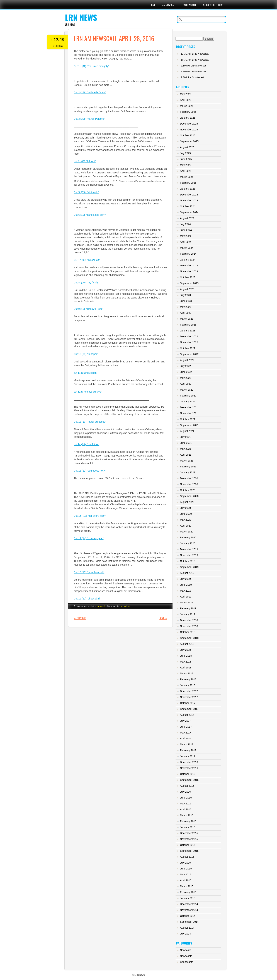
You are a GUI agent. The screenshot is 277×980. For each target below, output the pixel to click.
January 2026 (188, 118)
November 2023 (189, 271)
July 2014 (185, 934)
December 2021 (189, 407)
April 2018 (186, 668)
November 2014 (189, 910)
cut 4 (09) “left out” (85, 161)
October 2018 (188, 632)
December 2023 (189, 266)
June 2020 (186, 514)
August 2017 (187, 715)
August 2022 (187, 360)
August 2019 (187, 573)
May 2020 (185, 520)
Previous (80, 618)
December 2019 (189, 549)
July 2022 (185, 366)
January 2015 (188, 898)
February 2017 (188, 750)
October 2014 (188, 916)
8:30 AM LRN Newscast (194, 71)
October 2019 (188, 561)
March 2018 (187, 673)
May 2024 (185, 236)
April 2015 (186, 880)
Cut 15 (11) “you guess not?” (90, 471)
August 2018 (187, 644)
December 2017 (189, 691)
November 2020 (189, 484)
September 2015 (189, 851)
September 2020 (189, 496)
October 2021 (188, 419)
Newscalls (101, 606)
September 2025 (189, 141)
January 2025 (188, 189)
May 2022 (185, 378)
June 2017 (186, 727)
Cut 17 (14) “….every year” (89, 538)
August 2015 (187, 857)
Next (163, 618)
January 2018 (188, 685)
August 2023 (187, 289)
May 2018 (185, 662)
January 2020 (188, 543)
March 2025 (187, 177)
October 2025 (188, 135)
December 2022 (189, 336)
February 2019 (188, 608)
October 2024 (188, 206)
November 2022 (189, 342)
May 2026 (185, 94)
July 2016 (185, 792)
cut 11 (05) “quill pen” (86, 373)
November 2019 (189, 555)
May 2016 (185, 804)
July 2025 (185, 153)
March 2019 (187, 603)
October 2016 (188, 774)
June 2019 (186, 585)
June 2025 (186, 159)
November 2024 (189, 200)
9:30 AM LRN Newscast (194, 66)
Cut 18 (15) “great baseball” (89, 572)
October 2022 (188, 348)
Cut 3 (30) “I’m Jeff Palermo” (89, 119)
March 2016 (187, 815)
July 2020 (185, 508)
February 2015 (188, 892)
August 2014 (187, 928)
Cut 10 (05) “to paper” (86, 354)
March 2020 (187, 532)
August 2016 (187, 786)
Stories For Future (213, 5)
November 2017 (189, 697)
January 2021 (188, 472)
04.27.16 (58, 39)
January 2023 (188, 331)
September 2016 (189, 780)
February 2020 (188, 537)
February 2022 (188, 396)
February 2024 (188, 254)
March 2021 (187, 461)
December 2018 (189, 620)
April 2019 (186, 597)
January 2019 (188, 614)
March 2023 (187, 319)
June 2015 (186, 869)
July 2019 (185, 579)
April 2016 (186, 809)
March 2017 (187, 744)
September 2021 (189, 425)
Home (152, 5)
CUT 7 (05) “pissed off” (87, 260)
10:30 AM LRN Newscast (195, 60)
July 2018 (185, 650)
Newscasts (186, 956)
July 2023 (185, 295)
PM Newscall (189, 5)
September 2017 (189, 709)
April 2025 (186, 171)
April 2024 (186, 242)
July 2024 (185, 224)
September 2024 (189, 212)
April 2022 (186, 384)
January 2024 (188, 260)
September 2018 (189, 638)
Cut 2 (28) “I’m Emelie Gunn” (90, 92)
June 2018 (186, 656)
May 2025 (185, 165)
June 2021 (186, 443)
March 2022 (187, 390)
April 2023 (186, 313)
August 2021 (187, 431)
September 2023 (189, 283)
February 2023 (188, 325)
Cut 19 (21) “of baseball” (87, 599)
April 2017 (186, 738)
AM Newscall (169, 5)
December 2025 (189, 124)
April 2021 (186, 455)
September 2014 (189, 922)
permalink (125, 606)
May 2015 (185, 874)
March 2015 (187, 886)
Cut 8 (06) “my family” (87, 283)
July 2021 (185, 437)
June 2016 (186, 798)
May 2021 (185, 449)
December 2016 (189, 762)
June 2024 (186, 230)
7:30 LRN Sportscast (192, 77)
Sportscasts (187, 962)
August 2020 (187, 502)
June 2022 (186, 372)
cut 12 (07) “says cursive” (88, 392)
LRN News (81, 17)
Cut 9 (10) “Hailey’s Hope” (88, 309)
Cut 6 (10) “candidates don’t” (90, 215)
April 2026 (186, 100)
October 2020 (188, 490)
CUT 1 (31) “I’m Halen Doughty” (91, 66)
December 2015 (189, 833)
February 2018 (188, 679)
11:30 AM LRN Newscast (195, 54)
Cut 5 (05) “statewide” (86, 192)
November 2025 (189, 130)
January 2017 (188, 756)
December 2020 (189, 478)
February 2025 (188, 183)
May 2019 (185, 591)
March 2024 (187, 248)
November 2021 (189, 413)
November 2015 (189, 839)
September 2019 (189, 567)
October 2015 (188, 845)
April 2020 (186, 526)
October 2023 (188, 277)
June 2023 (186, 301)
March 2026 (187, 106)
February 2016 (188, 821)
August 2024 (187, 218)
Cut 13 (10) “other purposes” (90, 422)
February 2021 (188, 467)
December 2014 (189, 904)
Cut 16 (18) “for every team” (90, 516)
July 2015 (185, 863)
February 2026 (188, 112)
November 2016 (189, 768)
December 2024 (189, 195)
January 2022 (188, 401)
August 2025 (187, 147)
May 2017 (185, 733)
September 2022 (189, 354)
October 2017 (188, 703)
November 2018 (189, 626)
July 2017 (185, 721)
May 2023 (185, 307)
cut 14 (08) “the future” (87, 444)
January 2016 (188, 827)
